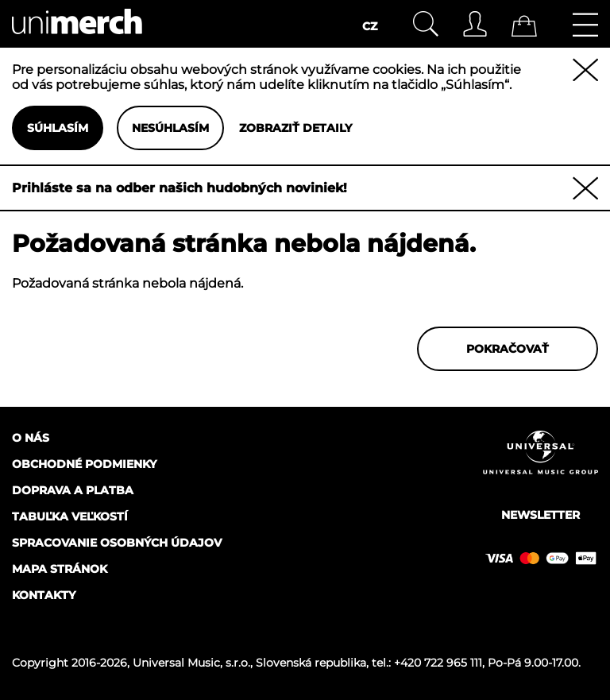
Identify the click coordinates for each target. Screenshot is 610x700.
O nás (31, 438)
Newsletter (541, 515)
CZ (370, 26)
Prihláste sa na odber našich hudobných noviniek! (180, 188)
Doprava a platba (73, 490)
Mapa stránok (60, 569)
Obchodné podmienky (84, 464)
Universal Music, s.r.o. (191, 663)
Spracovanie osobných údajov (117, 543)
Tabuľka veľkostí (70, 516)
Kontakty (44, 595)
